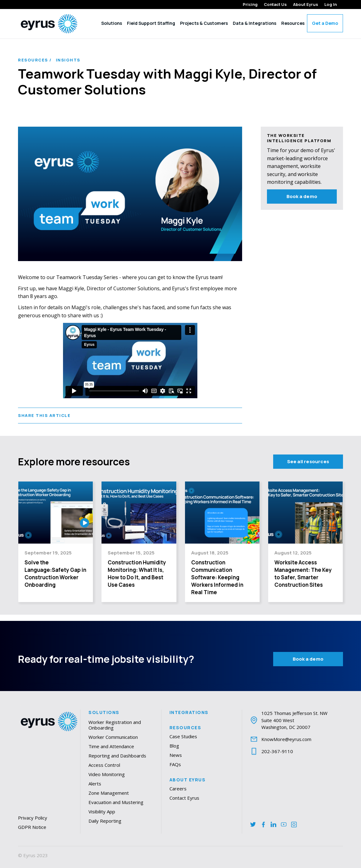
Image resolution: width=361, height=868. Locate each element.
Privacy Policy (33, 818)
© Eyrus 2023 (33, 855)
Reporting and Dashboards (117, 756)
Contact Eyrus (184, 798)
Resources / (35, 60)
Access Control (104, 765)
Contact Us (275, 5)
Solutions (112, 23)
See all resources (308, 461)
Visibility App (102, 811)
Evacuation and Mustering (116, 802)
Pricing (250, 5)
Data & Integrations (255, 23)
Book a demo (302, 196)
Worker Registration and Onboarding (115, 725)
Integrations (189, 712)
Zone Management (109, 793)
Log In (331, 5)
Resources (293, 23)
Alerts (95, 784)
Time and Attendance (111, 746)
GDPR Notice (32, 827)
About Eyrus (306, 5)
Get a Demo (325, 23)
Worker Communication (113, 737)
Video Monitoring (107, 774)
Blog (174, 746)
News (176, 755)
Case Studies (183, 736)
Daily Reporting (105, 821)
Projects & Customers (204, 23)
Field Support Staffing (151, 23)
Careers (178, 789)
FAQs (175, 764)
